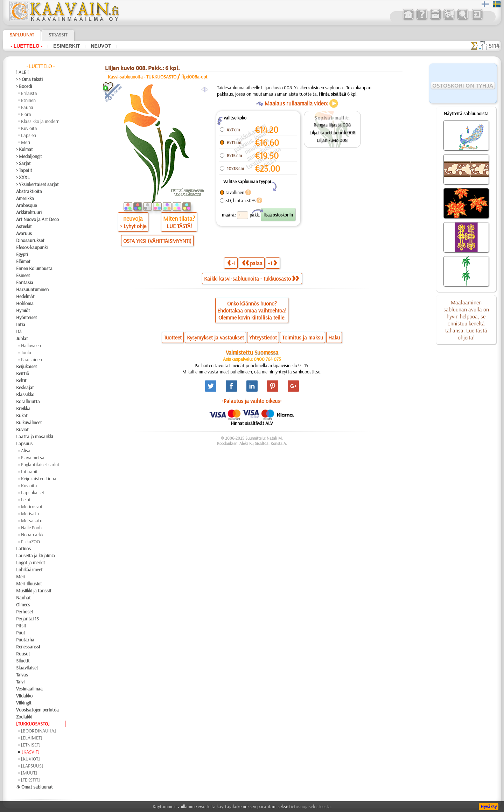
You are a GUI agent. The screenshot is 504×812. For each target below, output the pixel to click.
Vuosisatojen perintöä (37, 710)
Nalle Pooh (31, 528)
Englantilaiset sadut (40, 465)
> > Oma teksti (29, 79)
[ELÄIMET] (32, 738)
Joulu (26, 352)
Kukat (22, 415)
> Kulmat (24, 149)
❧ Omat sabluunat (34, 787)
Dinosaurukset (30, 240)
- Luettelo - (26, 46)
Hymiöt (23, 310)
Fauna (27, 107)
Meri (26, 142)
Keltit (21, 380)
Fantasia (25, 282)
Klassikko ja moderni (41, 121)
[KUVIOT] (30, 759)
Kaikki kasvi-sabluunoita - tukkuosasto (251, 278)
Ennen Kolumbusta (34, 268)
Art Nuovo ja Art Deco (37, 219)
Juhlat (22, 338)
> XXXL (23, 177)
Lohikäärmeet (29, 570)
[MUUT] (29, 773)
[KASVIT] (31, 752)
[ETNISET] (31, 745)
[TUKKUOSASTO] (33, 724)
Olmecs (23, 605)
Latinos (23, 549)
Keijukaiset (27, 366)
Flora (26, 114)
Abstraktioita (29, 191)
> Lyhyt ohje (133, 226)
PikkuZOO (30, 542)
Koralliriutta (28, 401)
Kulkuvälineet (29, 422)
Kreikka (23, 408)
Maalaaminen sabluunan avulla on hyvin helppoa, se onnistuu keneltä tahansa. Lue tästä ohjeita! (466, 320)
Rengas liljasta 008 (332, 125)
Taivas (22, 675)
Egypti (22, 254)
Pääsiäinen (31, 359)
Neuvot (101, 46)
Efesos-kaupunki (32, 247)
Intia (21, 324)
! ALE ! (22, 72)
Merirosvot (32, 507)
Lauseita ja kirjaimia (36, 556)
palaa (252, 263)
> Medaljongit (29, 156)
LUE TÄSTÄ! (179, 226)
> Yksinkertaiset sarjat (37, 184)
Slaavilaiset (27, 668)
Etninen (28, 100)
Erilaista (29, 93)
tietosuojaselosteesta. (310, 806)
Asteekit (24, 226)
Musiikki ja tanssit (34, 591)
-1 (231, 263)
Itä (19, 331)
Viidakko (24, 696)
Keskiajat (25, 387)
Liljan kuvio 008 (332, 140)
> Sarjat (23, 163)
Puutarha (25, 640)
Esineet (23, 275)
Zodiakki (24, 717)
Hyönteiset (27, 317)
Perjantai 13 (27, 619)
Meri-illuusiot (29, 584)
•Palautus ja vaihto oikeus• (252, 401)
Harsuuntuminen (32, 289)
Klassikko (25, 394)
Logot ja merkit (31, 563)
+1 (272, 263)
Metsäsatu (32, 521)
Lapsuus (24, 443)
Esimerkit (66, 46)
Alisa (26, 450)
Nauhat (23, 598)
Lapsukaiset (33, 493)
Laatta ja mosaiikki (34, 436)
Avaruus (24, 233)
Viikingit (24, 703)
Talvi (20, 682)
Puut (21, 633)
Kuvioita (29, 128)
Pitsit (21, 626)
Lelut (26, 500)
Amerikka (25, 198)
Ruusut (23, 654)
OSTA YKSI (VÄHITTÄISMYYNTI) (157, 241)
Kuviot (22, 429)
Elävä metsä (33, 457)
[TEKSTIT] (30, 780)
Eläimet (23, 261)
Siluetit (23, 661)
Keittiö (23, 373)
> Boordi (24, 86)
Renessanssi (28, 647)
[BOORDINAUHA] (38, 731)
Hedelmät (25, 296)
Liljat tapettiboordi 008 (332, 132)
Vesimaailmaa (29, 689)
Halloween (31, 345)
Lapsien (29, 135)
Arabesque (26, 205)
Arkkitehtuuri (29, 212)
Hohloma (25, 303)
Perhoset (25, 612)
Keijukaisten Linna (39, 479)
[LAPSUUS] (32, 766)
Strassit (58, 35)
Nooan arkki (33, 535)
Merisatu (30, 514)
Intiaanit (29, 472)
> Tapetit (24, 170)
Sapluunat (22, 35)
